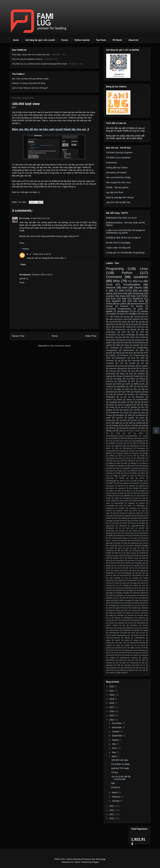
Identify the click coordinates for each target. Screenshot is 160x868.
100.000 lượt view (120, 760)
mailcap (142, 570)
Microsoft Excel (133, 466)
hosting (135, 550)
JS (132, 458)
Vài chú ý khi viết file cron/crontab (121, 778)
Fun (20, 202)
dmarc (125, 523)
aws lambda (134, 488)
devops (127, 317)
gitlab (111, 405)
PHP (131, 387)
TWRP (122, 478)
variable (109, 663)
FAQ (117, 448)
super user (122, 643)
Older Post (91, 336)
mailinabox (110, 573)
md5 (108, 575)
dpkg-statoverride (138, 526)
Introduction (111, 458)
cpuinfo (122, 513)
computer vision (122, 511)
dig (129, 521)
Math (124, 299)
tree (110, 655)
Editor (108, 448)
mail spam (132, 570)
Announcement (138, 304)
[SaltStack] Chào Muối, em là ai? (122, 218)
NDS (111, 468)
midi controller (115, 578)
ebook (120, 400)
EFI (144, 446)
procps (128, 340)
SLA (108, 476)
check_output (111, 501)
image (108, 555)
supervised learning (138, 643)
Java (115, 461)
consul (135, 511)
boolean (120, 394)
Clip (108, 379)
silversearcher (114, 633)
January (116, 801)
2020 (112, 695)
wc (144, 665)
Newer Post (18, 336)
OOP (124, 332)
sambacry (121, 623)
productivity (127, 605)
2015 (112, 715)
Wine (141, 481)
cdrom (109, 498)
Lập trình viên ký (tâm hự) (118, 202)
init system (143, 366)
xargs (127, 345)
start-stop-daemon (113, 638)
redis (111, 613)
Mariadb (121, 466)
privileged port (114, 605)
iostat (143, 555)
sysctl (143, 645)
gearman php (126, 540)
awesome (122, 488)
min (126, 578)
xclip (143, 668)
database (110, 366)
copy (143, 511)
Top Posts (101, 40)
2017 (112, 707)
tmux (122, 314)
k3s (110, 563)
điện (119, 673)
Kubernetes (112, 163)
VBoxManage (111, 481)
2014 (112, 720)
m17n (108, 570)
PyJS (143, 471)
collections (110, 508)
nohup (118, 588)
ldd (121, 565)
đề (124, 673)
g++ (110, 540)
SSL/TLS (141, 476)
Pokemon (144, 468)
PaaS (136, 468)
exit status (133, 531)
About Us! (134, 40)
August (115, 740)
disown (136, 521)
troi (116, 655)
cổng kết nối (111, 516)
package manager (123, 593)
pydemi (109, 343)
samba (111, 623)
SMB (115, 476)
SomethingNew (132, 285)
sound (109, 423)
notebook (128, 588)
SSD (142, 358)
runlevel (124, 620)
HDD (138, 353)
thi (132, 653)
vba (117, 663)
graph (139, 545)
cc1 (135, 496)
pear (136, 598)
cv (144, 513)
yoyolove (110, 296)
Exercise (110, 381)
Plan (146, 387)
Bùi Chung (24, 218)
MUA (119, 463)
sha (138, 628)
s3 (147, 620)
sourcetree (135, 635)
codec (130, 506)
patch (111, 595)
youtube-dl (131, 670)
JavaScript (114, 322)
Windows (110, 361)
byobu (115, 493)
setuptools (129, 628)
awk (111, 394)
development (135, 518)
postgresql (140, 415)
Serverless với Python (116, 173)
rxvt (142, 620)
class (108, 503)
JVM (108, 461)
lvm (133, 568)
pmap (108, 603)
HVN (146, 353)
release (128, 613)
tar (110, 650)
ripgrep (117, 618)
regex (122, 374)
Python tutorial (82, 40)
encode (121, 366)
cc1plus (142, 496)
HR (135, 456)
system (113, 314)
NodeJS (110, 387)
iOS (138, 405)
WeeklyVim (138, 299)
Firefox (109, 304)
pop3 (130, 415)
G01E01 (109, 453)
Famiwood (141, 448)
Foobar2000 (111, 451)
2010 (112, 818)
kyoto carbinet (126, 563)
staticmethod (140, 638)
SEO (127, 389)
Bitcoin (139, 438)
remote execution (141, 613)
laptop (108, 565)
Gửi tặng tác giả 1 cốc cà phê (40, 40)
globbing (133, 543)
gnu (141, 543)
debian (142, 335)
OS (133, 332)
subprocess (110, 643)
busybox (131, 394)
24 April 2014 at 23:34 (40, 218)
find (123, 324)
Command (114, 277)
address (126, 483)
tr (147, 653)
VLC (128, 481)
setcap (119, 628)
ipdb (108, 558)
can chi (118, 496)
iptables (116, 558)
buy (108, 493)
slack (125, 633)
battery (111, 491)
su (144, 640)
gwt (127, 548)
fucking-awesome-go (120, 538)
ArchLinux (141, 327)
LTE (140, 461)
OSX (142, 332)
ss (124, 423)
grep (120, 337)
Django (133, 330)
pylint (111, 608)
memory (113, 371)
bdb (119, 491)
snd (144, 633)
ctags (138, 513)
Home (16, 40)
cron (121, 363)
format (127, 535)
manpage (128, 573)
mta (110, 583)
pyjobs (131, 418)
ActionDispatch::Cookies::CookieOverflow (122, 436)
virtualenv (133, 428)
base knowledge (128, 335)
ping (144, 600)
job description (119, 560)
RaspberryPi (121, 358)
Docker (109, 306)
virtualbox (133, 314)
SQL (135, 389)
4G (144, 431)
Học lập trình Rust (115, 192)
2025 (112, 686)
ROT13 (126, 473)
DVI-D (108, 446)
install (112, 407)
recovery (135, 610)
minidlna (135, 578)
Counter (125, 441)
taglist (132, 648)
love (115, 568)
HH (128, 456)
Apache (136, 345)
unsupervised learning (129, 658)
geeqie (136, 540)
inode (136, 555)
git (129, 324)
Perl (139, 387)
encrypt (122, 531)
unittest (112, 658)
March (115, 792)
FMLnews (129, 353)
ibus (135, 553)
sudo (131, 374)
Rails (119, 389)
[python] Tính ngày (120, 768)
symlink (127, 645)
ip (119, 407)
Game (141, 301)
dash (120, 516)
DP (128, 443)
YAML (128, 392)
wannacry (128, 665)
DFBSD (112, 443)
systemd (141, 374)
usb (136, 660)
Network (111, 288)
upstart (109, 345)
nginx (111, 319)
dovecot (109, 400)
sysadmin (141, 277)
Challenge (114, 348)
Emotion (124, 306)
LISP (122, 461)
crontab (132, 363)
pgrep (108, 600)
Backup (131, 438)
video (118, 345)
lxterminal (142, 568)
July (114, 744)
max (144, 573)
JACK (120, 458)
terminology (141, 650)
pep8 (143, 598)
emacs (129, 400)
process (120, 418)
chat (143, 498)
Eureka (139, 306)
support (109, 645)
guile (136, 324)
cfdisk (117, 498)
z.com (140, 670)
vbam (124, 663)
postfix (142, 371)
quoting (136, 608)
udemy (136, 655)
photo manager (125, 600)
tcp (120, 650)
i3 (122, 553)
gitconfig (109, 543)
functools (145, 538)
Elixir (142, 350)
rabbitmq (145, 608)
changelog (127, 498)
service (134, 420)
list (141, 368)
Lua (147, 461)
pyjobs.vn (144, 605)
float (146, 402)
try (121, 655)
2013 (112, 806)
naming (109, 585)
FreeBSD (142, 451)
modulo (120, 580)
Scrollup (156, 431)
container (110, 363)
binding (127, 491)
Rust (133, 358)
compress (133, 508)
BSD (143, 314)
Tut (116, 291)
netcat (126, 413)
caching (109, 496)
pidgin (137, 600)
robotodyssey (129, 618)
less (143, 407)
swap (118, 645)
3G (139, 431)
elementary (110, 531)
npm (143, 413)
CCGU (128, 291)
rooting (109, 620)
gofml (120, 405)
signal (146, 630)
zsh (114, 431)
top (123, 426)
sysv (125, 648)
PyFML (145, 296)
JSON (119, 384)
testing (115, 426)
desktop (124, 518)
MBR (136, 384)
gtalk (146, 545)
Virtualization (123, 311)
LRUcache (131, 461)
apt (126, 361)
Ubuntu (138, 288)
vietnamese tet (136, 663)
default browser (112, 518)
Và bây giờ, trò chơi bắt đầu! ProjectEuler (125, 253)
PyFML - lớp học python (117, 187)
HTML (142, 456)
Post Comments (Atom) (60, 346)
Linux (144, 269)
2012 (112, 810)
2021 (112, 691)
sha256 (145, 628)
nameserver (114, 413)
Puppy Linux (122, 471)
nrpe (143, 588)
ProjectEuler (111, 335)
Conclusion (130, 379)
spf (144, 635)
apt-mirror (121, 486)
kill (125, 407)
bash (125, 288)
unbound (145, 655)
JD (127, 458)
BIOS (123, 438)
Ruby (133, 296)
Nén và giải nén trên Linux (118, 182)
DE (147, 441)
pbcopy (142, 595)
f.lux (143, 531)
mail (124, 570)
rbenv (126, 610)
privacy (145, 603)
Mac (126, 463)
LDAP (128, 384)
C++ (108, 317)
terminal (119, 327)
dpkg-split (123, 526)
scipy (118, 343)
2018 (112, 703)
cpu (115, 513)
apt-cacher (110, 486)
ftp (107, 538)
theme (116, 653)
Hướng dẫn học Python (117, 168)
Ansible (136, 376)
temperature (129, 650)
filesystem (110, 337)
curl (142, 363)
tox (129, 426)
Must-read (122, 293)
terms (108, 653)
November (117, 727)
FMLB (118, 353)
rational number (115, 610)
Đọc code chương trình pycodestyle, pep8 (30, 79)
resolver (131, 615)
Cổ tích (115, 772)
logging (109, 410)
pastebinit (144, 593)
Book (113, 299)
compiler (122, 508)
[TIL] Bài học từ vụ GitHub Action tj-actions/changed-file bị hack (40, 64)
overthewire (141, 590)
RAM (108, 358)
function (134, 538)
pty (136, 605)
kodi (116, 563)
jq (147, 560)
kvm (146, 317)
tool (142, 653)
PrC (111, 389)
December (117, 723)
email (116, 324)
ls (121, 568)
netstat (135, 585)
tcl (115, 650)
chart (136, 498)
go (135, 311)
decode (143, 516)
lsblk (127, 568)
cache (143, 493)
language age (140, 563)
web (128, 376)
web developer (112, 668)
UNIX (133, 322)
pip (121, 340)
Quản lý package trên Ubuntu (120, 197)
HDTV (120, 456)
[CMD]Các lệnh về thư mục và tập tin (123, 238)
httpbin (109, 553)
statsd (108, 640)
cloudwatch (110, 506)
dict (117, 521)
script (126, 343)
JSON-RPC (141, 458)
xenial (108, 670)
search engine (112, 625)
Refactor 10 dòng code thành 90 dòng (29, 83)
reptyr (111, 615)
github (118, 543)
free (144, 535)
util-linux (113, 428)
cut (129, 397)
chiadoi (134, 501)
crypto (130, 513)
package (109, 593)
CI (144, 376)
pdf (130, 598)
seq (124, 625)
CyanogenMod (137, 441)
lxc (147, 368)
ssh (133, 343)
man (119, 573)
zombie (111, 673)
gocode (131, 545)
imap (146, 405)
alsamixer (136, 483)
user (143, 660)
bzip (128, 493)
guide (111, 548)
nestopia (126, 585)
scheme (144, 311)
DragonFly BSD (120, 446)
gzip (135, 548)
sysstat (117, 648)
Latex (140, 309)
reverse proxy (143, 615)
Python (127, 273)
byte (122, 493)
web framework (126, 668)
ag (119, 361)
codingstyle (140, 506)
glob (125, 543)
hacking (137, 317)
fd (116, 533)
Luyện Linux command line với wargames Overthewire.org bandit (126, 231)
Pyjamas (109, 473)
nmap (135, 413)
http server (131, 337)
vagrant (109, 376)
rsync (116, 620)
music (117, 583)
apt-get (142, 322)
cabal (135, 493)
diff (123, 521)
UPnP (142, 478)
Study (109, 285)
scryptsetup (141, 623)
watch (137, 665)
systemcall (141, 423)
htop (143, 550)
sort (143, 420)
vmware (119, 376)
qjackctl (119, 608)
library (128, 565)
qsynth (127, 608)
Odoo (117, 468)
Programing (115, 269)
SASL (143, 473)
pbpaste (109, 598)
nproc (136, 588)
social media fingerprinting (116, 635)
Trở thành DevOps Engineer (119, 153)
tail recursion (143, 648)
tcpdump (141, 343)
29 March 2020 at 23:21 (42, 275)
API (129, 433)
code (121, 506)
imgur (129, 555)
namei (143, 583)
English (109, 353)
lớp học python (123, 410)
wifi (108, 431)
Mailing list (135, 463)
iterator (130, 558)
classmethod (119, 503)
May (114, 752)
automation (110, 488)
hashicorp (110, 550)
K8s (143, 330)
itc (123, 558)
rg (110, 618)
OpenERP (126, 468)
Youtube (138, 392)
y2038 (121, 670)
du (120, 528)
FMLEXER (122, 381)
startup (127, 638)
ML (144, 384)
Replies (26, 249)
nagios (135, 583)
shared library (114, 630)
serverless (134, 625)
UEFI (120, 392)
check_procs (124, 501)
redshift (119, 613)
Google (145, 453)
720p (118, 433)
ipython (124, 368)
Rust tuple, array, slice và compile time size (31, 55)
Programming (139, 355)
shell (129, 301)
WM (135, 481)
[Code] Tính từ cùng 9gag (118, 243)
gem (144, 540)
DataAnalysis (129, 350)
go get (115, 545)
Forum (65, 40)
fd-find (123, 533)
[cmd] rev (116, 787)
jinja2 (108, 560)
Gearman (135, 453)
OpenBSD (121, 387)
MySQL (113, 355)
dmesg (133, 523)
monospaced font (133, 580)
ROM (118, 473)
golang (109, 293)
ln (144, 565)
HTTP (142, 381)
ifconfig (142, 553)
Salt (143, 389)
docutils (142, 523)
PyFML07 (134, 471)
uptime (121, 660)
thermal (124, 653)
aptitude (132, 486)
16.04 (129, 431)
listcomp (137, 565)
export (124, 402)
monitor (124, 371)
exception (113, 402)
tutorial (145, 426)
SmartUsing (138, 293)
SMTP (124, 476)
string (127, 640)
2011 (112, 814)
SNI (132, 476)
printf (108, 418)
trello (136, 426)
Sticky (124, 322)
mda (114, 575)
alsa (146, 392)
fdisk (132, 402)
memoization (137, 575)
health (126, 550)
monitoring (144, 337)
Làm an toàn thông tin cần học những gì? (30, 88)
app (144, 483)
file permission (142, 533)
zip (147, 670)
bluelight (142, 491)
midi (146, 575)
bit (134, 491)
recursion (145, 610)
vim (140, 291)
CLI (130, 281)
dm (107, 523)
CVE (117, 441)
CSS (108, 330)
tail (107, 426)
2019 (112, 699)
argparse (142, 486)
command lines (138, 361)
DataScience (120, 330)
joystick (141, 560)
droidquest (110, 528)
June (115, 748)
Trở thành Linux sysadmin (118, 158)
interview (113, 368)
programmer (140, 340)
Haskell (109, 384)
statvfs (118, 640)
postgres (117, 603)
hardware (131, 366)
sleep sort (135, 633)
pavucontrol (132, 595)
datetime (128, 516)
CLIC (146, 345)
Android (129, 327)
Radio (135, 473)
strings (136, 640)
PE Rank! (117, 40)
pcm (117, 598)
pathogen (120, 595)
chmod (143, 501)
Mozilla (145, 466)
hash (143, 548)
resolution (120, 615)
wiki (137, 668)
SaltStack (110, 392)
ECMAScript (134, 446)
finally (111, 535)
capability (127, 496)
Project (117, 317)
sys (135, 645)
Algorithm (136, 319)
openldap (130, 590)
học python (121, 304)
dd (136, 516)
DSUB (143, 443)
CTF (110, 441)
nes (117, 585)
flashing (119, 535)
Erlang (142, 379)
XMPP (111, 483)
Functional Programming (119, 309)
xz (115, 670)
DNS (146, 319)
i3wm (128, 553)
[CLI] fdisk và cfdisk (120, 764)
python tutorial (123, 319)
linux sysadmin (114, 301)
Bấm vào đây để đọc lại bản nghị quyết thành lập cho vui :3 (51, 129)
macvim (116, 570)
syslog (109, 648)
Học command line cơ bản (118, 177)
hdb (119, 550)
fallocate (109, 533)
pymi (142, 418)
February (116, 797)
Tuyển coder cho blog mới (118, 248)
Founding (122, 451)
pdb (124, 598)
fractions (136, 535)
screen (131, 623)
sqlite (117, 423)
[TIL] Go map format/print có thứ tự (27, 59)
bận (113, 783)
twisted (128, 655)
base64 (145, 488)
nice (143, 585)
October (116, 732)
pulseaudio (111, 374)
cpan (108, 513)
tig (137, 653)
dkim (143, 521)
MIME (111, 463)
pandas (145, 324)
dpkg (108, 324)
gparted (130, 405)
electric (142, 528)
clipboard (132, 503)
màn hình (126, 583)
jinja (144, 558)
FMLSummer (128, 448)
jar (138, 558)
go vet (123, 545)
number (109, 590)
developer (140, 397)
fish (139, 402)
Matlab (109, 311)
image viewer (119, 555)
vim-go (123, 428)
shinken (137, 630)
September (117, 736)
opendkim (119, 590)
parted (135, 593)
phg (115, 600)
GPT (133, 381)
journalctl (131, 560)
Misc (24, 202)
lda (115, 565)
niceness (109, 588)
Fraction (132, 451)
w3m (143, 428)
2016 (112, 711)
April (114, 756)
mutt (133, 371)
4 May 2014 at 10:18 (42, 254)
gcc (116, 540)
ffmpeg (131, 533)
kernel (133, 368)
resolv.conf (111, 420)
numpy (109, 415)
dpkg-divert (110, 526)
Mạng (123, 296)
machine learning (141, 410)
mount (146, 580)
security (123, 420)
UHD (132, 478)
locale (108, 568)
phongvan (120, 415)
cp (121, 397)
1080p (121, 431)
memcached (124, 575)
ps (110, 327)
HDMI (111, 456)
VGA (121, 481)
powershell (127, 603)
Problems (124, 355)
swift (131, 423)
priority (137, 603)
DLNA (121, 443)
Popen (111, 471)
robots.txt (141, 618)
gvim (120, 548)
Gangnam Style (122, 453)
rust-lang (134, 620)
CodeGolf (127, 348)
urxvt (129, 660)
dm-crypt (115, 523)
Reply (22, 243)
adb (118, 483)
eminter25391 (142, 400)
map (137, 573)
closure (142, 503)
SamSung (110, 478)
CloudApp (118, 379)
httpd (116, 553)
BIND (116, 438)
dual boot (130, 528)
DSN (135, 443)
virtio (119, 665)
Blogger (95, 862)
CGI (147, 438)
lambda (134, 407)
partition (112, 340)
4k (107, 433)
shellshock (127, 630)
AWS (141, 433)
